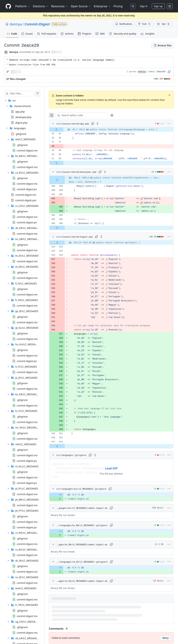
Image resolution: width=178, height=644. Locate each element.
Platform (23, 6)
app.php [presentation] (20, 112)
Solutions (41, 6)
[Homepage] (8, 6)
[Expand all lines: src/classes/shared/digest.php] (108, 241)
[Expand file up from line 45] (63, 130)
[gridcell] (115, 130)
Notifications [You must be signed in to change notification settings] (124, 24)
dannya (16, 24)
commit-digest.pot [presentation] (26, 200)
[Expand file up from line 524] (64, 247)
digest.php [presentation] (21, 123)
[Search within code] (87, 115)
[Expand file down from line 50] (63, 167)
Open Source (81, 6)
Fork (144, 24)
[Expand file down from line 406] (64, 232)
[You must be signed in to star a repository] (164, 24)
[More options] (169, 124)
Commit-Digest (37, 24)
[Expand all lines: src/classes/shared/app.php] (104, 124)
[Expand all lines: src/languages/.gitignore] (102, 459)
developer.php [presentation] (23, 117)
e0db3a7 (142, 72)
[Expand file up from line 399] (64, 184)
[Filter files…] (25, 94)
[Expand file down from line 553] (64, 450)
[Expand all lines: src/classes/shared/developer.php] (112, 176)
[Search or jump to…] (133, 6)
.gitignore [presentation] (21, 134)
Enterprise (102, 6)
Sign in (144, 6)
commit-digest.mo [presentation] (27, 150)
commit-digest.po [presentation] (27, 189)
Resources (60, 6)
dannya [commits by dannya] (14, 52)
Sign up (158, 6)
